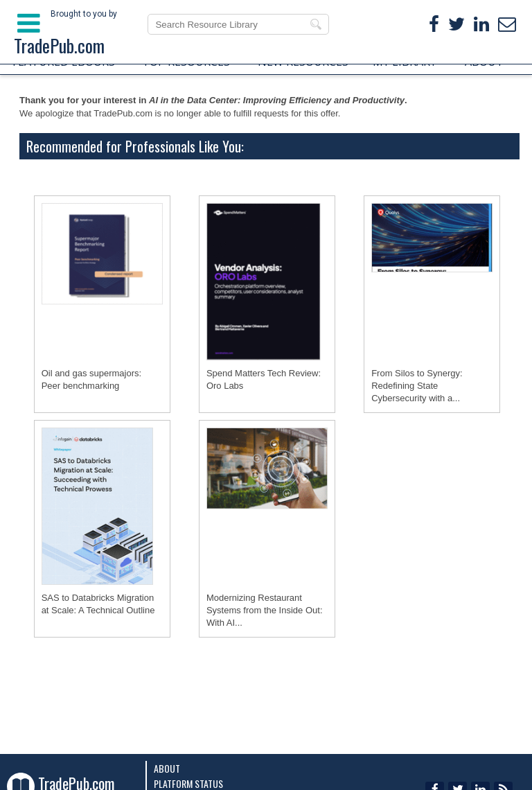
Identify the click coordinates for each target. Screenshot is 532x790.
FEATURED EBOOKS (64, 62)
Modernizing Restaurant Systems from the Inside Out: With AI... (265, 610)
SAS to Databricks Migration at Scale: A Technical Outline (98, 604)
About (167, 768)
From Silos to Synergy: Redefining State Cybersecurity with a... (417, 386)
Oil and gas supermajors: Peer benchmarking (92, 379)
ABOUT (484, 62)
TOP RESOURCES (186, 62)
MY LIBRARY (405, 62)
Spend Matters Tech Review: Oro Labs (264, 379)
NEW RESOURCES (303, 62)
